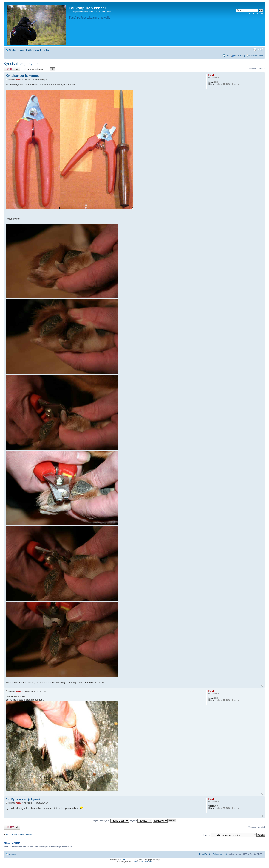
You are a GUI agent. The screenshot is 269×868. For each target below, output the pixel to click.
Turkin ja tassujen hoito (37, 50)
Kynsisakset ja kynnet (22, 64)
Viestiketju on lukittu (12, 69)
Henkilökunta (205, 854)
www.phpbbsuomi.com (143, 862)
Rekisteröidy (240, 55)
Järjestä (141, 820)
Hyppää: (206, 835)
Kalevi (19, 80)
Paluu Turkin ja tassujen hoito (19, 834)
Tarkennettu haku (256, 13)
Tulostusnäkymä (255, 49)
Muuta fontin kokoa (261, 49)
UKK (228, 55)
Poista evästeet (220, 854)
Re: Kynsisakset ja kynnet (23, 799)
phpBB (123, 860)
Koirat (21, 50)
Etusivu (13, 50)
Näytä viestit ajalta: (111, 820)
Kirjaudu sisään (256, 55)
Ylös (262, 686)
